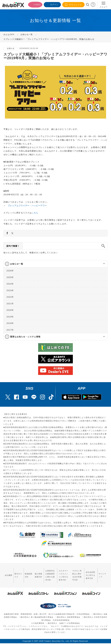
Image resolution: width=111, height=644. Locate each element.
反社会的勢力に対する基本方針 (91, 573)
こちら (35, 213)
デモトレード (73, 5)
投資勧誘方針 (24, 573)
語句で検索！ (13, 246)
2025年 (10, 277)
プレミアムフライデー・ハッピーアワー (27, 206)
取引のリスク (15, 573)
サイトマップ (103, 573)
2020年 (10, 310)
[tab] (55, 264)
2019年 (10, 317)
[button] (101, 264)
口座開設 (34, 4)
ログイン (52, 4)
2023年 (10, 290)
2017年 (10, 330)
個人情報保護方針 (32, 573)
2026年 (10, 271)
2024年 (10, 284)
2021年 (10, 304)
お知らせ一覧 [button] (17, 264)
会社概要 (7, 573)
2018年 (10, 323)
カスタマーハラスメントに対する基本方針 (60, 573)
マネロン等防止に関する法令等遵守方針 (76, 573)
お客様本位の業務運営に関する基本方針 (44, 573)
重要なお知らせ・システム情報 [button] (25, 337)
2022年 (10, 297)
